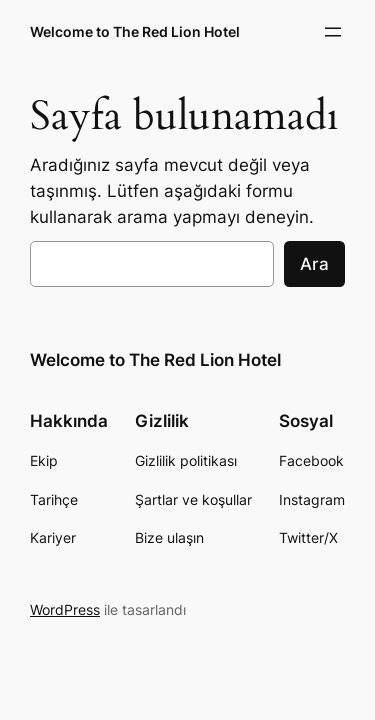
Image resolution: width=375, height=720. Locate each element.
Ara (314, 264)
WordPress (65, 609)
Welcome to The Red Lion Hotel (135, 31)
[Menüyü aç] (333, 32)
